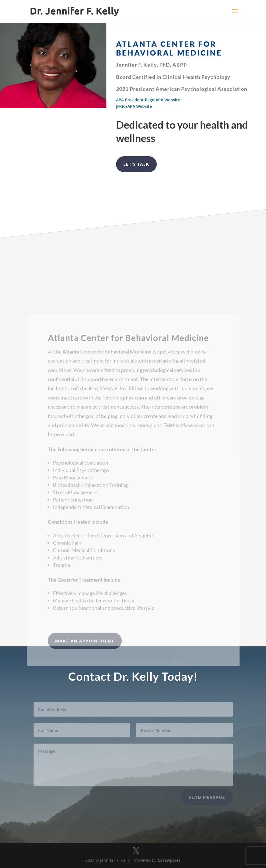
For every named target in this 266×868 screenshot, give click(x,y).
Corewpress (169, 860)
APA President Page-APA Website (148, 101)
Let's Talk (136, 164)
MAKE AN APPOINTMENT (85, 652)
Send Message (207, 800)
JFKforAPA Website (134, 108)
